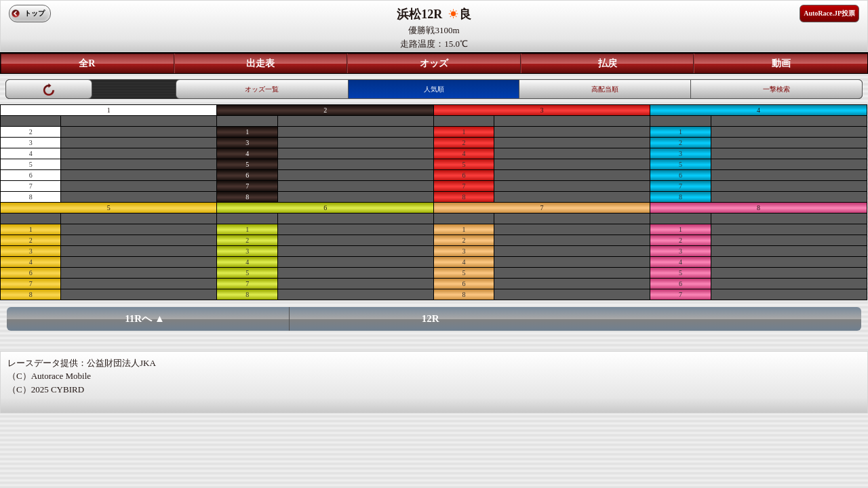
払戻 (608, 63)
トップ (35, 13)
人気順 (434, 89)
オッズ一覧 (262, 89)
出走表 (260, 63)
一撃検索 (776, 89)
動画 (781, 63)
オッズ (434, 63)
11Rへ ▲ (145, 319)
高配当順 (605, 89)
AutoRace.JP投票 (829, 13)
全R (87, 63)
